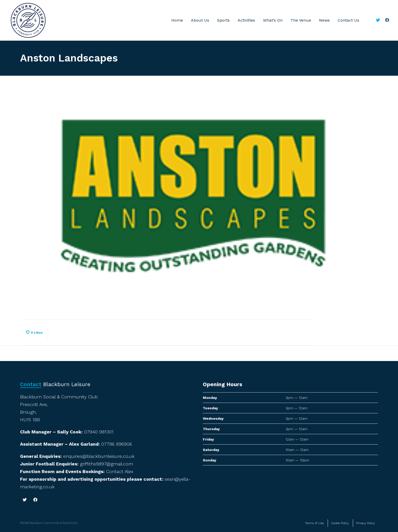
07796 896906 (117, 444)
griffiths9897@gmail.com (106, 464)
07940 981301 (99, 432)
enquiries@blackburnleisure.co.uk (99, 456)
